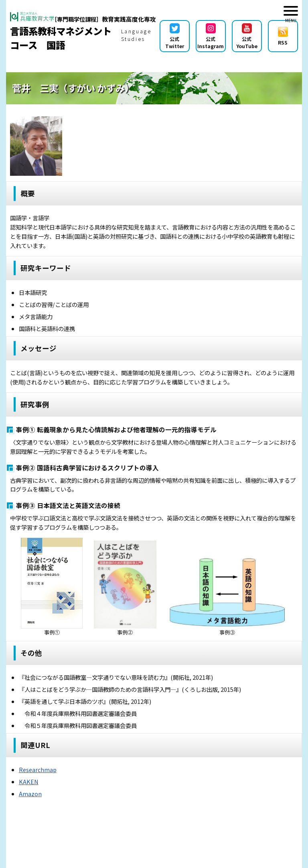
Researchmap (38, 769)
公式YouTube (247, 36)
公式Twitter (175, 36)
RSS (283, 36)
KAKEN (29, 782)
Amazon (30, 794)
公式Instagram (211, 36)
